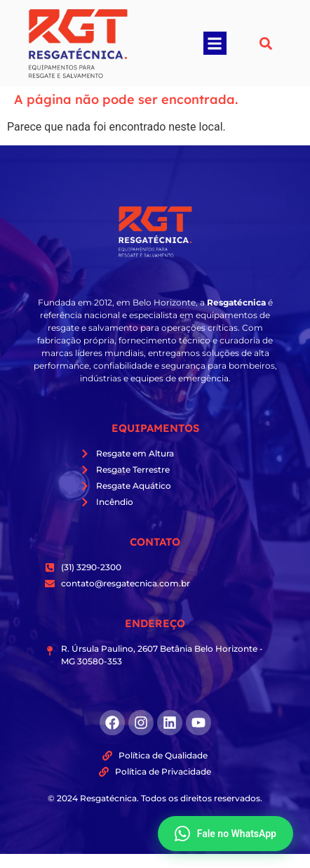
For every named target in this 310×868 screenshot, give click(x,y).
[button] (215, 43)
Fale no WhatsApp (225, 834)
